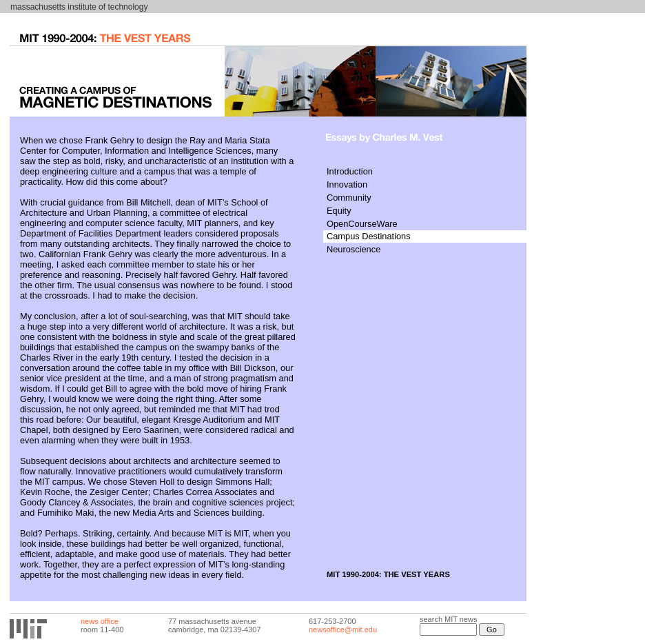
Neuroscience (354, 249)
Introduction (350, 171)
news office (100, 621)
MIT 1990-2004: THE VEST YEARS (388, 574)
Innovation (347, 184)
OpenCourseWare (362, 224)
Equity (339, 211)
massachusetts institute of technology (79, 7)
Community (349, 198)
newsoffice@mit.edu (343, 630)
